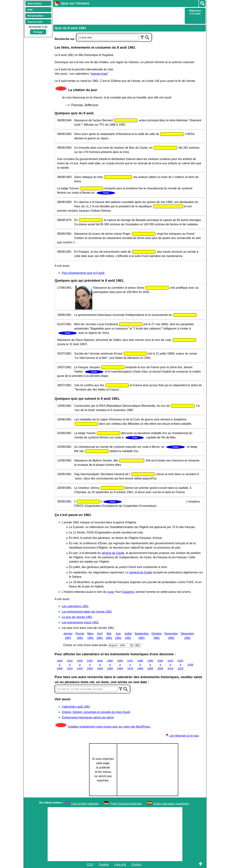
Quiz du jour (35, 3)
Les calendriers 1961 (75, 606)
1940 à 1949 (100, 665)
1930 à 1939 (90, 665)
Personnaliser (35, 16)
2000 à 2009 (160, 665)
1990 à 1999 (150, 665)
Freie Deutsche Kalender (126, 804)
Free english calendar (85, 804)
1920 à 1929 (80, 665)
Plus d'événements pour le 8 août (83, 273)
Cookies (104, 864)
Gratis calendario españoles (171, 804)
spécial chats (99, 74)
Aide (30, 10)
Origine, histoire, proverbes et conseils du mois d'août (96, 712)
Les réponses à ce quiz (182, 736)
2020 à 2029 (180, 665)
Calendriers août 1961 (76, 707)
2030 (190, 664)
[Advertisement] (118, 15)
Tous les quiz (35, 22)
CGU (90, 864)
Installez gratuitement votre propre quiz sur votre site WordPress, (109, 727)
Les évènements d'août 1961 (80, 622)
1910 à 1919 (70, 665)
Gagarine (128, 592)
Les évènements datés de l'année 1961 (87, 612)
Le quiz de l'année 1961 (77, 617)
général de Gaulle (113, 553)
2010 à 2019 (170, 665)
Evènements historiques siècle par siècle (88, 717)
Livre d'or (120, 864)
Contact (136, 864)
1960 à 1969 (120, 665)
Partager (38, 32)
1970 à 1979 (130, 665)
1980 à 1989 (140, 665)
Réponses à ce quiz (195, 12)
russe (111, 592)
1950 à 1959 (110, 665)
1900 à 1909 (60, 665)
